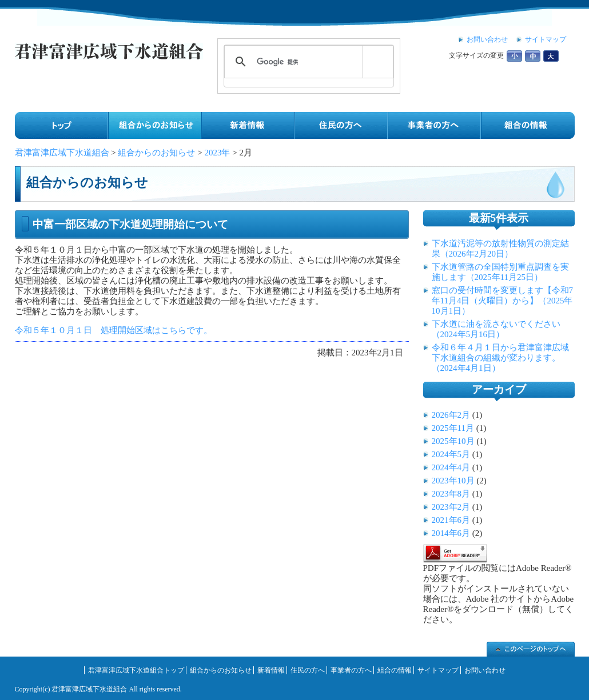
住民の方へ (308, 670)
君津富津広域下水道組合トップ (136, 670)
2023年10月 (453, 481)
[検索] (307, 62)
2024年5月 (451, 454)
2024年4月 (451, 467)
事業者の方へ (351, 670)
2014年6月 (451, 533)
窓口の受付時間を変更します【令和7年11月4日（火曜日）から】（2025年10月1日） (503, 301)
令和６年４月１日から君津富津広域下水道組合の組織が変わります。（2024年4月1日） (500, 358)
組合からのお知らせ (221, 670)
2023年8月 (451, 494)
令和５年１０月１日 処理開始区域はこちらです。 (114, 330)
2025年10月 (453, 441)
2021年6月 (451, 520)
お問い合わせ (487, 39)
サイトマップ (546, 39)
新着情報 (271, 670)
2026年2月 (451, 415)
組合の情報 (395, 670)
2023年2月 (451, 507)
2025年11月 (453, 428)
